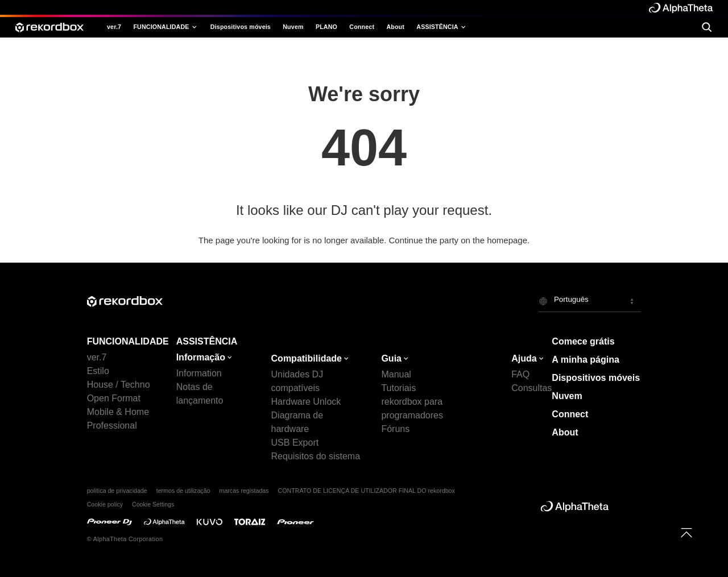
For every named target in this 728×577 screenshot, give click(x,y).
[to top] (686, 533)
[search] (706, 27)
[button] (590, 301)
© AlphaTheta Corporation (125, 539)
